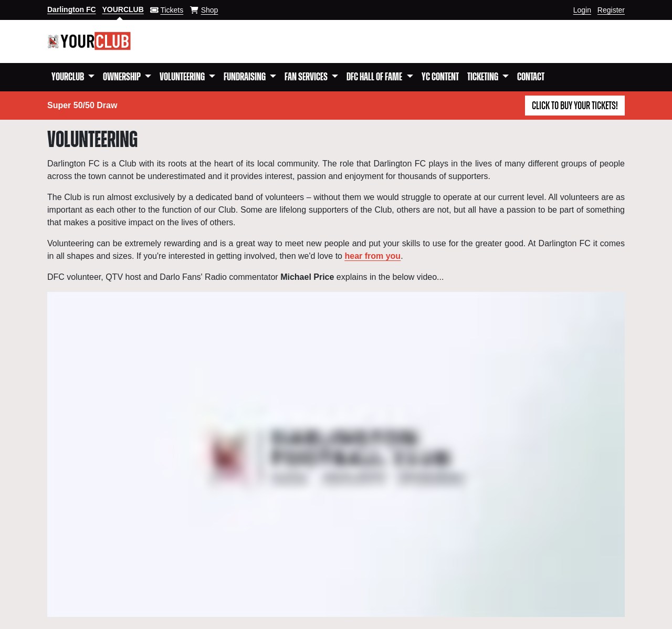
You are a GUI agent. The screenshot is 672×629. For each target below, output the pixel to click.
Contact (531, 77)
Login (582, 10)
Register (611, 10)
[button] (73, 77)
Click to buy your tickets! (575, 106)
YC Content (440, 77)
